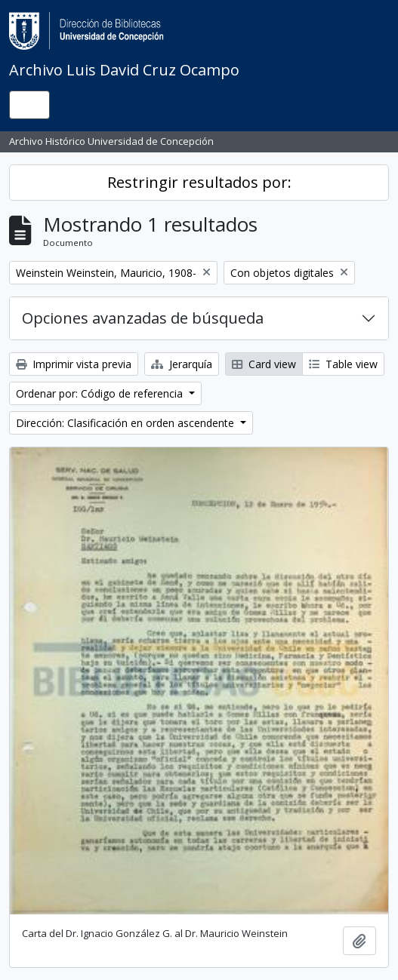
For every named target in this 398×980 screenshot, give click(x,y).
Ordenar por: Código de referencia (101, 393)
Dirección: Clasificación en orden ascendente (126, 423)
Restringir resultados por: (199, 182)
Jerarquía (182, 364)
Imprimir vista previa (74, 364)
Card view (264, 364)
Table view (343, 364)
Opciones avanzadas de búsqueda (143, 318)
